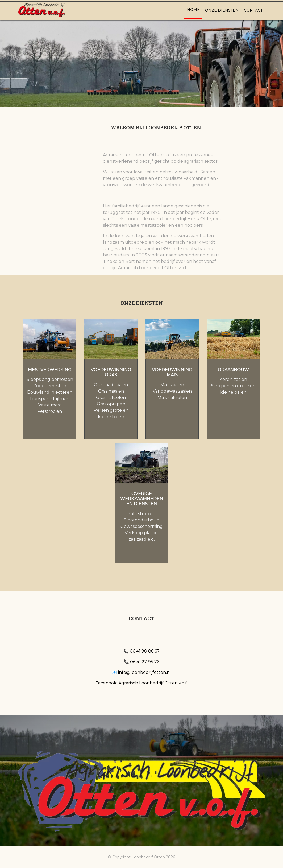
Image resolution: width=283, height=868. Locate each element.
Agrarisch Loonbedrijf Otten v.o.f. (153, 683)
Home (193, 10)
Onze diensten (222, 10)
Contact (253, 10)
